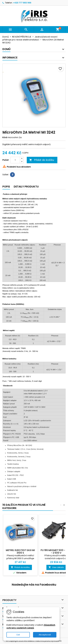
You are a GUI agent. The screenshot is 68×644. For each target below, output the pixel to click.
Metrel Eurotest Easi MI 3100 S (20, 551)
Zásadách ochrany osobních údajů (31, 626)
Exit (18, 635)
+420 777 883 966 (22, 3)
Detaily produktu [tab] (26, 187)
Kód (5, 137)
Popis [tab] (6, 187)
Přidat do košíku (42, 160)
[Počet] (15, 160)
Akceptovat (45, 635)
